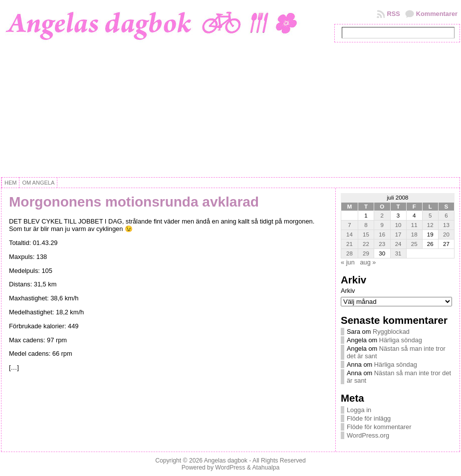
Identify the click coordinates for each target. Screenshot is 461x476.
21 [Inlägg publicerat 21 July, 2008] (349, 244)
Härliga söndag (401, 340)
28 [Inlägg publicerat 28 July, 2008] (349, 253)
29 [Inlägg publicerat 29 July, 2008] (366, 253)
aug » (368, 262)
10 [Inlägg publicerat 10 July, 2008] (398, 225)
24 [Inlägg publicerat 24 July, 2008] (398, 244)
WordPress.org (368, 435)
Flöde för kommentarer (379, 427)
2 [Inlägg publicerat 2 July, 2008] (382, 216)
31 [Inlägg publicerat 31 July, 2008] (398, 253)
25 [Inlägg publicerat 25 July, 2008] (414, 244)
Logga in (359, 410)
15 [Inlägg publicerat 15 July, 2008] (366, 235)
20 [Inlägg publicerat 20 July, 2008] (446, 235)
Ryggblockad (391, 332)
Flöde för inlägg (369, 418)
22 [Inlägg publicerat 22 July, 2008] (366, 244)
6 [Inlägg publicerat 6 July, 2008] (446, 216)
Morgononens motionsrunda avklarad (134, 202)
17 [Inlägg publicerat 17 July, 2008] (398, 235)
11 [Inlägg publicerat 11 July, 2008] (414, 225)
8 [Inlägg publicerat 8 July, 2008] (366, 225)
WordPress (230, 468)
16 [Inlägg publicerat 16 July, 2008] (382, 235)
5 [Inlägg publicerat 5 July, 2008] (430, 216)
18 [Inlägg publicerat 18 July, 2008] (414, 235)
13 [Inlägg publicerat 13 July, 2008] (446, 225)
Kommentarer (437, 14)
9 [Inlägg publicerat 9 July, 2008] (382, 225)
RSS (393, 14)
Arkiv (348, 291)
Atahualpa (266, 468)
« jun (348, 262)
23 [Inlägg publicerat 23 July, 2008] (382, 244)
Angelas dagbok (226, 461)
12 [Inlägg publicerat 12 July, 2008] (430, 225)
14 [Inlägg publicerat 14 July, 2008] (349, 235)
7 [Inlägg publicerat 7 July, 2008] (349, 225)
